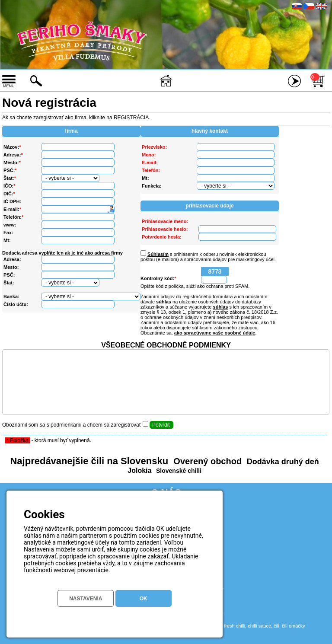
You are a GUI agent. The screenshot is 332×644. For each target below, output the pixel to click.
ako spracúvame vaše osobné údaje (215, 333)
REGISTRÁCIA (131, 118)
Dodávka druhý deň (282, 462)
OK (144, 599)
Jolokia (139, 470)
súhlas (164, 302)
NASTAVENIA (86, 599)
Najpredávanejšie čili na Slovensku (89, 461)
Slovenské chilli (178, 471)
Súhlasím (158, 254)
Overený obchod (206, 461)
